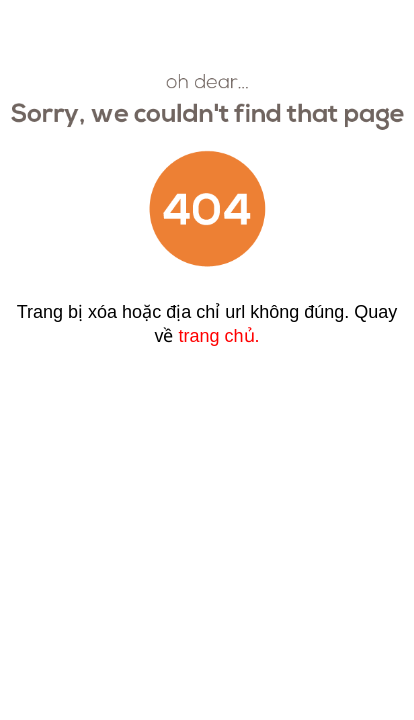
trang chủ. (218, 336)
